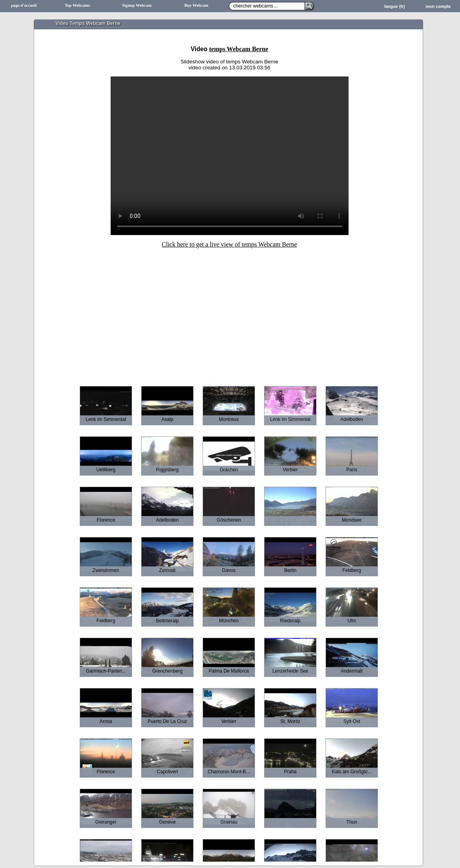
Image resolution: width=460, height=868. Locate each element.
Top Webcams (77, 5)
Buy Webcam (196, 5)
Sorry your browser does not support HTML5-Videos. (230, 156)
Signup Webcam (137, 5)
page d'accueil (24, 5)
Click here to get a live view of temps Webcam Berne (229, 244)
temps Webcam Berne (239, 49)
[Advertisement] (229, 312)
